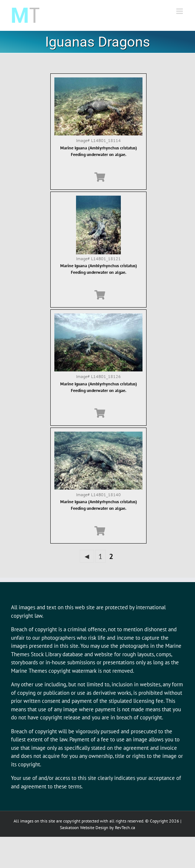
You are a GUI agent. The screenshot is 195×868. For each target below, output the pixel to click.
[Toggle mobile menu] (180, 11)
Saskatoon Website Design (84, 827)
